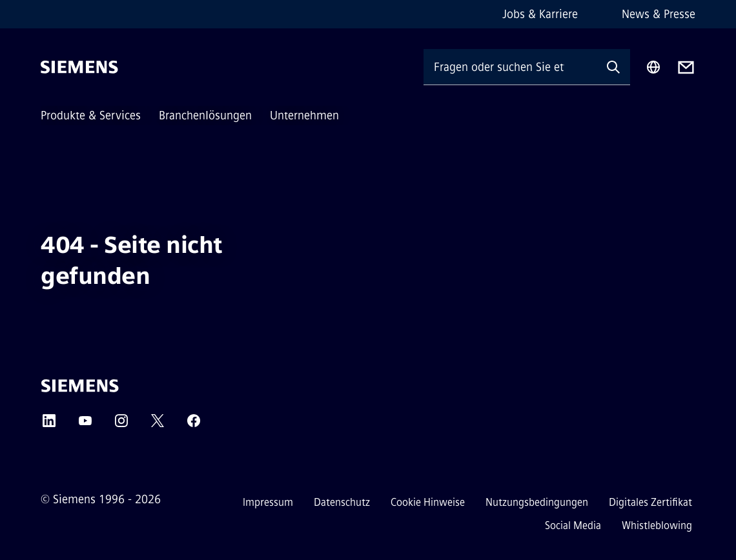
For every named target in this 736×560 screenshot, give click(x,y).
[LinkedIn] (49, 425)
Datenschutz (342, 502)
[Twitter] (158, 425)
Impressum (268, 502)
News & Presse (659, 14)
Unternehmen (304, 115)
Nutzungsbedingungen (537, 502)
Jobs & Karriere (540, 14)
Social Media (573, 525)
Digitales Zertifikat (650, 502)
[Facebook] (194, 425)
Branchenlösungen (205, 115)
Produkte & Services (91, 115)
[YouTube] (85, 425)
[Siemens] (79, 67)
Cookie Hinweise (428, 502)
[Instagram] (121, 425)
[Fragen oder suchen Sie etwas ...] (510, 67)
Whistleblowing (657, 525)
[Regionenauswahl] (653, 67)
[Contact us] (686, 67)
